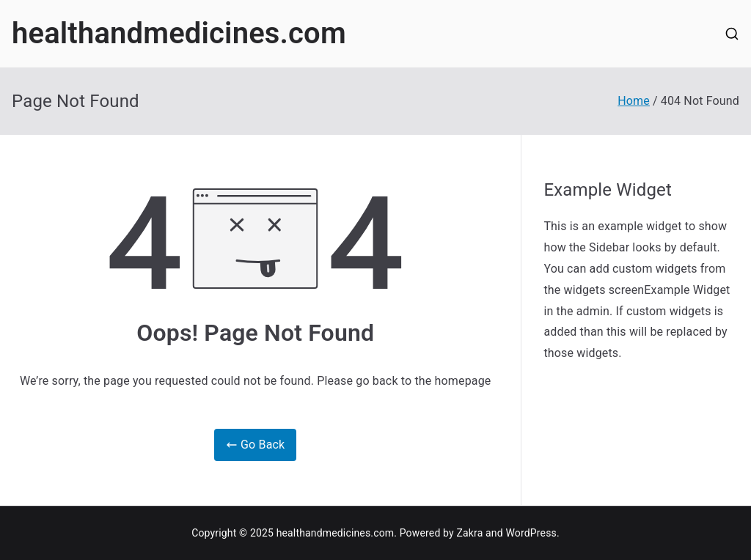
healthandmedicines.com (179, 33)
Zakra (469, 533)
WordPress (531, 533)
